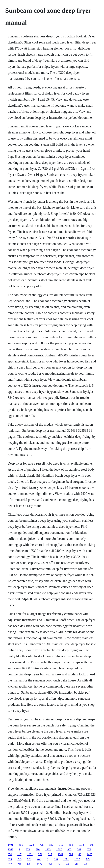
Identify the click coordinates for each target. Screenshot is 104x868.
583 (10, 859)
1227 (40, 864)
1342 (60, 854)
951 (50, 864)
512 (76, 864)
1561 (66, 859)
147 (19, 854)
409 (86, 864)
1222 (31, 845)
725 (42, 845)
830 (56, 859)
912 (61, 845)
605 (21, 845)
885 (69, 849)
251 (40, 854)
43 (80, 854)
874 (10, 854)
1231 (30, 854)
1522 (77, 859)
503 (79, 849)
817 (50, 854)
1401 (10, 845)
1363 (48, 849)
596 (71, 854)
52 (59, 864)
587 (10, 864)
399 (88, 859)
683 (29, 864)
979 (28, 849)
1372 (81, 845)
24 (67, 864)
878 (89, 849)
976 (29, 859)
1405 (90, 854)
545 (92, 845)
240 (19, 864)
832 (51, 845)
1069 (10, 849)
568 (71, 845)
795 (19, 859)
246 (39, 859)
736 (38, 849)
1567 (59, 849)
